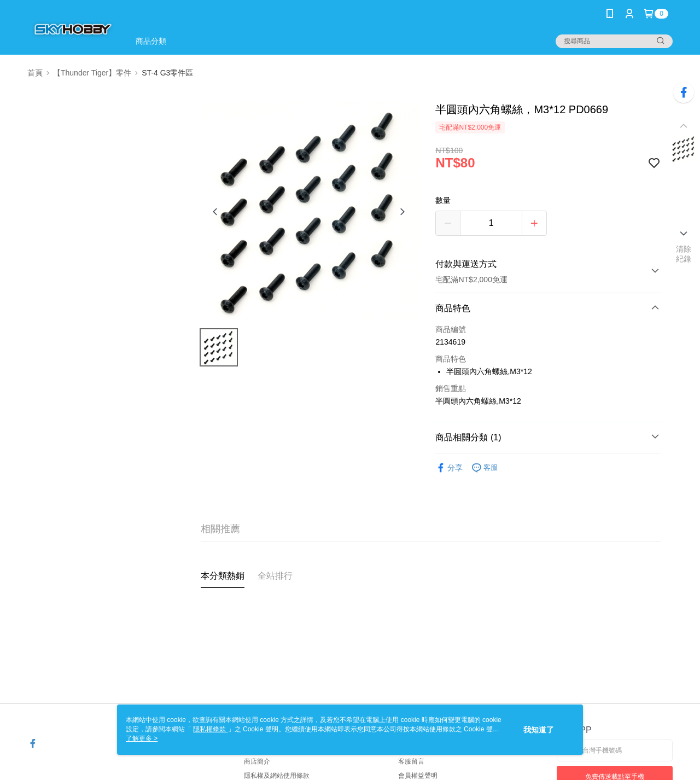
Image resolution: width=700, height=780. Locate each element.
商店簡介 (257, 761)
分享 (449, 468)
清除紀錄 (684, 254)
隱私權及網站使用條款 (277, 776)
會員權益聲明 (418, 776)
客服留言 (411, 761)
